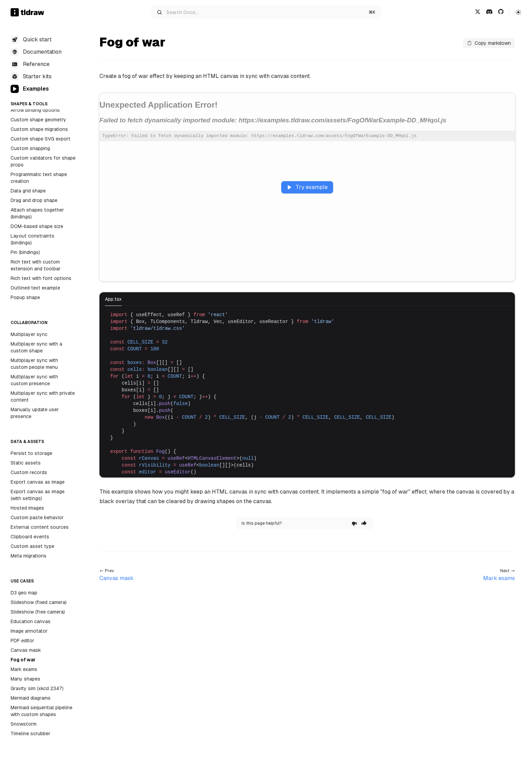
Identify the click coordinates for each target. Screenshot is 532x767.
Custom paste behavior (37, 517)
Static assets (26, 463)
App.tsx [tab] (113, 299)
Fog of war (23, 660)
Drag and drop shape (34, 200)
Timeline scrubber (30, 734)
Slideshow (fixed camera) (39, 602)
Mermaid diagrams (31, 698)
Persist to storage (31, 453)
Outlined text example (35, 288)
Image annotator (29, 631)
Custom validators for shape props (43, 161)
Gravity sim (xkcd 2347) (37, 688)
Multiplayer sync (29, 334)
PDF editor (22, 641)
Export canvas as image (38, 482)
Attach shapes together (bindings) (37, 213)
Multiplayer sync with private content (43, 396)
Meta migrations (29, 556)
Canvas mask (26, 650)
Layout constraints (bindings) (32, 239)
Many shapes (25, 679)
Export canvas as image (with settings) (38, 495)
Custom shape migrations (39, 129)
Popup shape (25, 297)
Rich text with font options (41, 278)
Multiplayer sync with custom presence (34, 380)
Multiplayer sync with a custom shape (36, 347)
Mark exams (24, 669)
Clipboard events (30, 537)
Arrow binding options (35, 110)
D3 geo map (24, 593)
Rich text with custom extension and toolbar (36, 265)
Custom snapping (30, 148)
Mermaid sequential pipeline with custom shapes (42, 711)
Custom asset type (32, 546)
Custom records (29, 472)
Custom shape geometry (38, 120)
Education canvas (31, 621)
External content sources (40, 527)
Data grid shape (28, 191)
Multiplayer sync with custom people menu (34, 364)
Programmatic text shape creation (39, 178)
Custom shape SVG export (40, 139)
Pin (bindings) (25, 252)
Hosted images (27, 508)
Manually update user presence (35, 413)
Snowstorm (24, 724)
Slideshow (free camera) (38, 612)
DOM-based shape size (37, 226)
